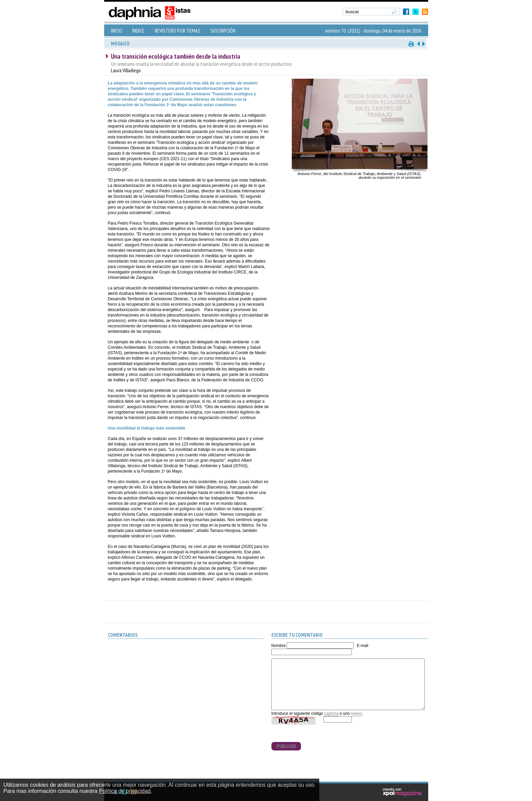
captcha (331, 713)
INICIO (117, 31)
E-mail (362, 646)
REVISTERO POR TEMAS (177, 31)
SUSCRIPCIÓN (223, 31)
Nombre (279, 646)
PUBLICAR (286, 746)
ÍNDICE (138, 31)
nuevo (356, 713)
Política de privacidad (125, 791)
